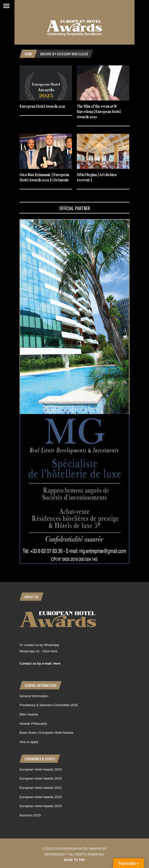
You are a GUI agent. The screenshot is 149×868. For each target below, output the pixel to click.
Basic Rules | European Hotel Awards (46, 733)
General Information (34, 696)
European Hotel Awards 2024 (41, 769)
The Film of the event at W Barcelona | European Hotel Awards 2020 (99, 112)
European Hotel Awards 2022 (41, 788)
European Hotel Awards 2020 (41, 797)
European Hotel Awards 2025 (42, 106)
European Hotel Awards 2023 (41, 778)
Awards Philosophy (33, 724)
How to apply (29, 742)
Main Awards (29, 714)
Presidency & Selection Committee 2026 (49, 705)
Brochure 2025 (30, 815)
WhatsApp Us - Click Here (38, 651)
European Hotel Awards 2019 (41, 806)
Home (28, 54)
